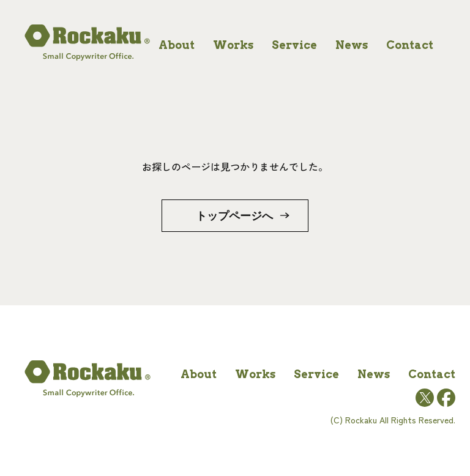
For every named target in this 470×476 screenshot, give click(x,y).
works (233, 45)
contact (410, 45)
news (352, 45)
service (294, 45)
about (177, 45)
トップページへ (234, 216)
